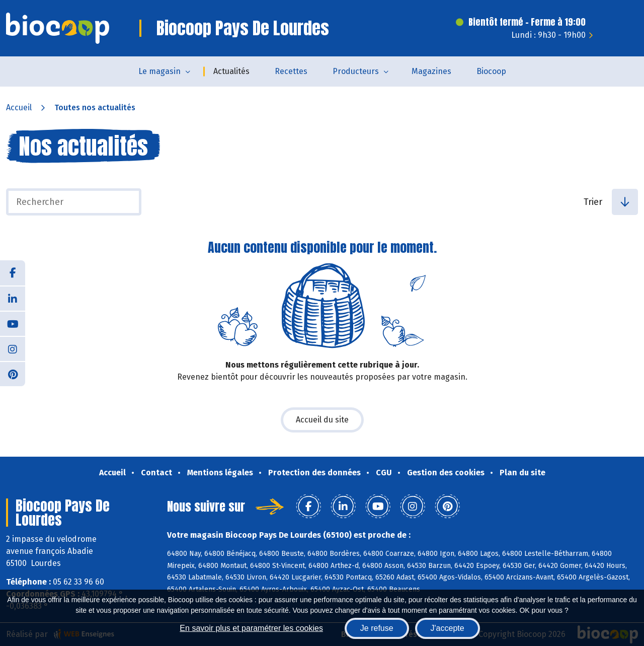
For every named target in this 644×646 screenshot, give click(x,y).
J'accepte (448, 628)
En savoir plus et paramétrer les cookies (251, 628)
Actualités (231, 71)
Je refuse (377, 628)
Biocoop (491, 71)
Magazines (431, 71)
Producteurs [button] (356, 71)
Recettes (291, 71)
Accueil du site (322, 420)
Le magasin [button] (159, 71)
